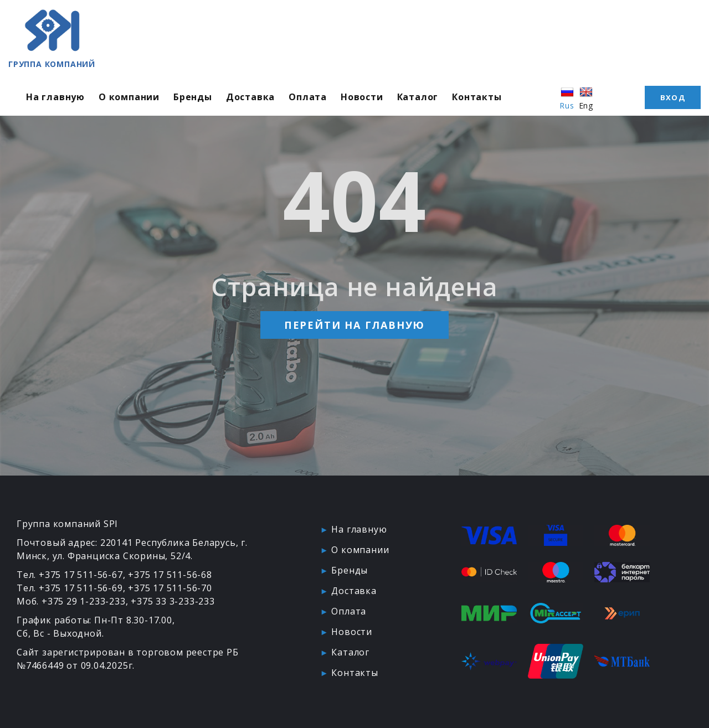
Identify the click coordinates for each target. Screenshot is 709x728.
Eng (586, 98)
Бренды (193, 97)
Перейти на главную (354, 325)
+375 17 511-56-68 (170, 575)
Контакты (477, 97)
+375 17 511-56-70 (170, 588)
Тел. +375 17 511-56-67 (70, 575)
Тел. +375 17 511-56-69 (70, 588)
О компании (129, 97)
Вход (673, 97)
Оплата (308, 97)
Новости (362, 97)
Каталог (418, 97)
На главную (55, 97)
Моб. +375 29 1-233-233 (71, 601)
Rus (567, 98)
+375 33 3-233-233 (173, 601)
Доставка (250, 97)
